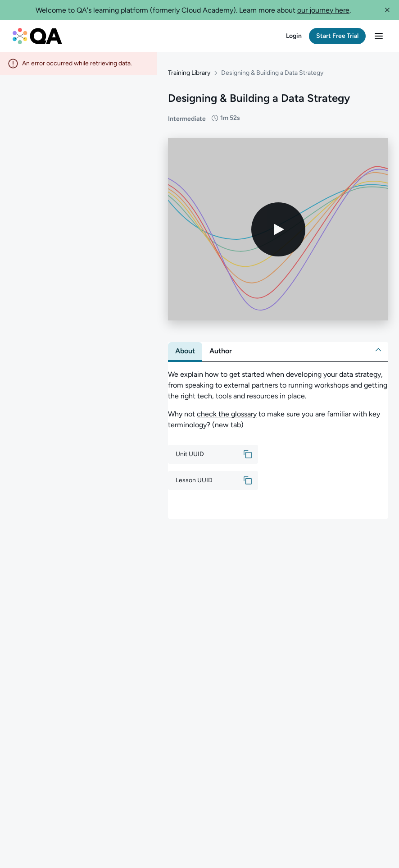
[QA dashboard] (37, 36)
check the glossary (227, 414)
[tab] (185, 351)
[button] (387, 10)
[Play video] (278, 229)
